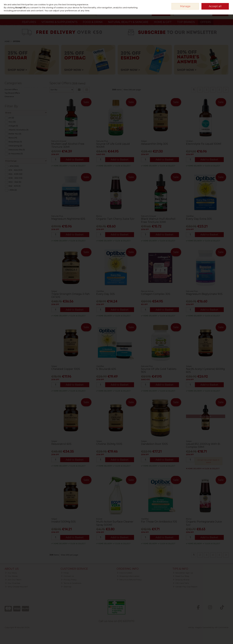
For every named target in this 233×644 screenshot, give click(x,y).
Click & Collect (125, 573)
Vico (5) (12, 122)
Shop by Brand (181, 580)
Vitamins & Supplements (59, 22)
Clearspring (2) (15, 146)
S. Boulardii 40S (106, 369)
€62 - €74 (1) (15, 186)
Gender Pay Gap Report (185, 587)
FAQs (65, 573)
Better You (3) (15, 134)
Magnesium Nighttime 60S (68, 219)
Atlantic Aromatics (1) (18, 130)
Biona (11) (13, 138)
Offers (206, 22)
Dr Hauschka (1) (16, 154)
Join (226, 4)
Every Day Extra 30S (199, 219)
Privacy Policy (69, 580)
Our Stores (11, 576)
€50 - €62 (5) (15, 182)
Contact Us (67, 576)
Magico (198, 627)
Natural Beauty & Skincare (128, 22)
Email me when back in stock (209, 461)
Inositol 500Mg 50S (64, 522)
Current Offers (11, 89)
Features (29, 22)
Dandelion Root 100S (154, 444)
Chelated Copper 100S (66, 369)
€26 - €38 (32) (15, 174)
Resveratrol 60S (61, 444)
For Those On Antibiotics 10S (159, 522)
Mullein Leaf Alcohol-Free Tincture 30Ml (68, 145)
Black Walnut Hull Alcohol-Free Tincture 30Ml (159, 220)
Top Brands (186, 22)
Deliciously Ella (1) (17, 150)
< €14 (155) (14, 166)
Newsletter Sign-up (183, 573)
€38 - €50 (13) (15, 178)
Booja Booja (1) (15, 142)
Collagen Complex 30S (156, 294)
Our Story (11, 573)
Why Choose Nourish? (17, 587)
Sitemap (66, 587)
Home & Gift (163, 22)
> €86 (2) (13, 190)
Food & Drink (93, 22)
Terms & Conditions (71, 583)
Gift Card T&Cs (181, 583)
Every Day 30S (106, 294)
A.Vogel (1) (13, 126)
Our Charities (13, 583)
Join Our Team (13, 580)
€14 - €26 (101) (15, 170)
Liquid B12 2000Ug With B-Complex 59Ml (203, 445)
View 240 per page (132, 90)
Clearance (9, 96)
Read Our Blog (181, 576)
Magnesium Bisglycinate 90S (204, 294)
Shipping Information (128, 576)
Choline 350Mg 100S (109, 444)
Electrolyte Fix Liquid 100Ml (204, 144)
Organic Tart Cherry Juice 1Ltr (115, 219)
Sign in (219, 4)
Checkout (220, 13)
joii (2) (11, 118)
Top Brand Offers (12, 93)
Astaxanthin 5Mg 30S (155, 144)
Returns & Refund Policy (129, 580)
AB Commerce (222, 627)
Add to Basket (75, 160)
